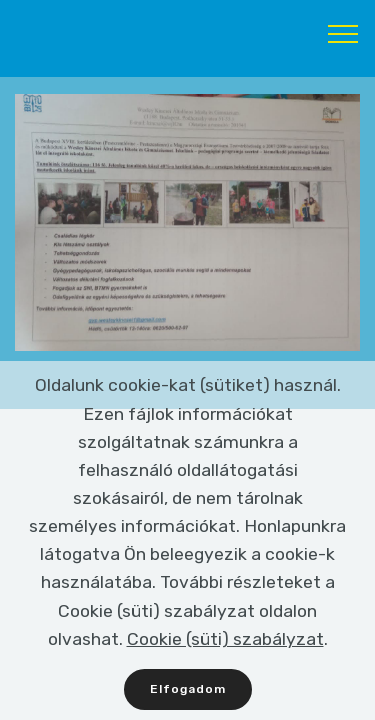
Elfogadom (188, 691)
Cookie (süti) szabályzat (225, 641)
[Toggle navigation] (343, 33)
